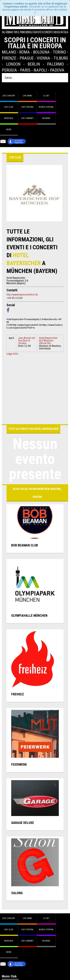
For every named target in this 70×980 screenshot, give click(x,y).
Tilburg (61, 58)
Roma (25, 52)
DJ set (46, 96)
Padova (57, 70)
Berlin (34, 64)
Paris (25, 70)
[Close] (35, 13)
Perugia (9, 70)
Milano (9, 52)
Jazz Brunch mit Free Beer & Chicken (27, 341)
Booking (46, 118)
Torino (59, 52)
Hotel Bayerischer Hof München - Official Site (48, 341)
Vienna (43, 58)
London (13, 64)
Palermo (55, 64)
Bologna (41, 52)
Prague (27, 58)
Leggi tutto (12, 354)
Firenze (9, 58)
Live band (27, 96)
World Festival (46, 107)
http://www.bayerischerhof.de (22, 295)
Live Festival (27, 107)
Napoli (40, 70)
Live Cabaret (27, 118)
